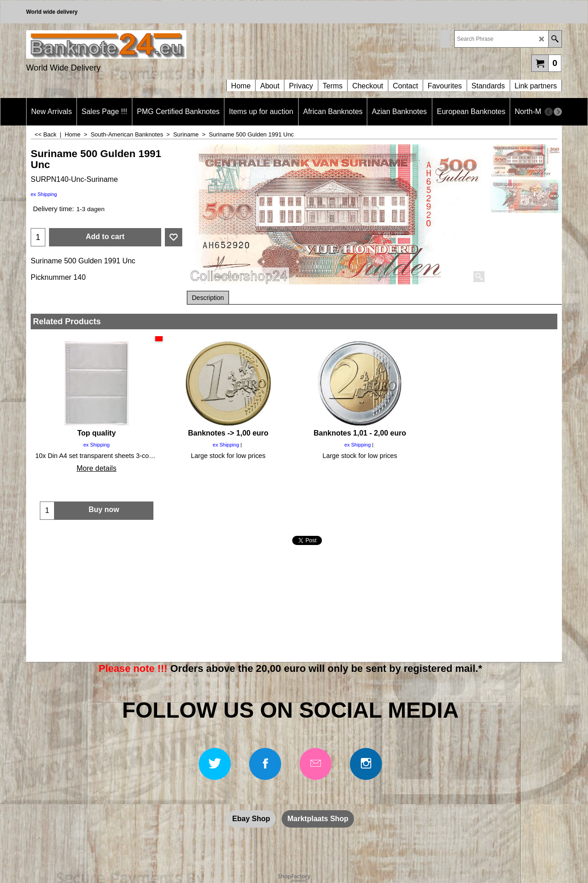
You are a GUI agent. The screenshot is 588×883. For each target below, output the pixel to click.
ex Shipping (44, 194)
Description (208, 298)
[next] (558, 112)
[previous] (549, 112)
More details (96, 468)
